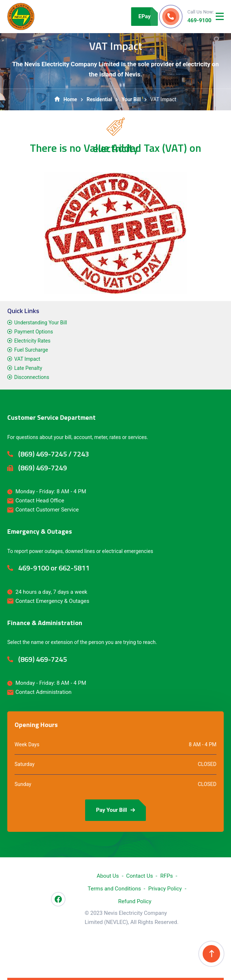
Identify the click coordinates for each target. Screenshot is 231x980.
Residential (99, 99)
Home (66, 99)
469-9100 (199, 20)
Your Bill (131, 99)
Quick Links (23, 311)
